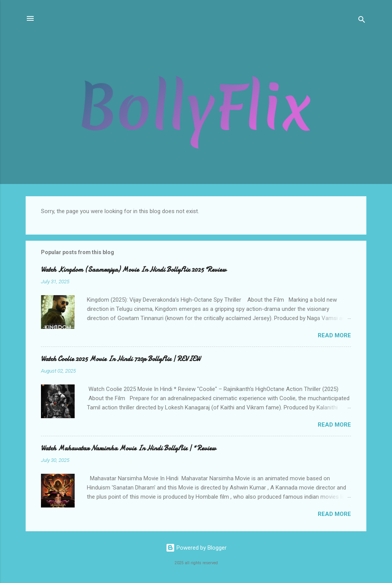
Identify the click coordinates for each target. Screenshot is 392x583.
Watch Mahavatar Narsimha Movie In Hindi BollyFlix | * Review (128, 448)
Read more (334, 335)
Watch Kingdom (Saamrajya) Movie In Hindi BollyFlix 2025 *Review (134, 270)
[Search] (362, 21)
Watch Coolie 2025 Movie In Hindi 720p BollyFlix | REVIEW (121, 359)
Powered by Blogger (196, 548)
